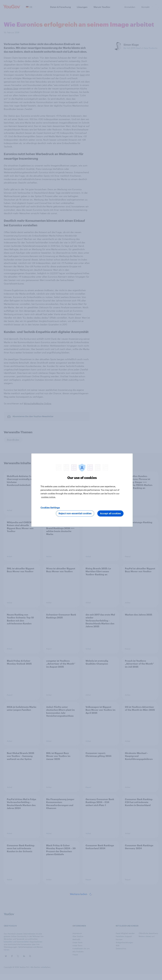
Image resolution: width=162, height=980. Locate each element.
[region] (82, 490)
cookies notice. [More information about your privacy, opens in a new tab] (48, 497)
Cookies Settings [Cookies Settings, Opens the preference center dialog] (50, 508)
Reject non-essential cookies (75, 513)
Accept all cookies (110, 513)
